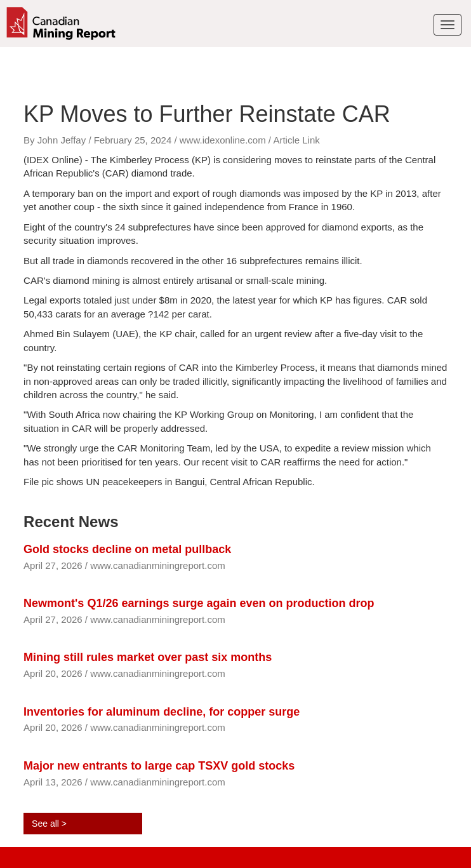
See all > (49, 824)
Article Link (296, 140)
